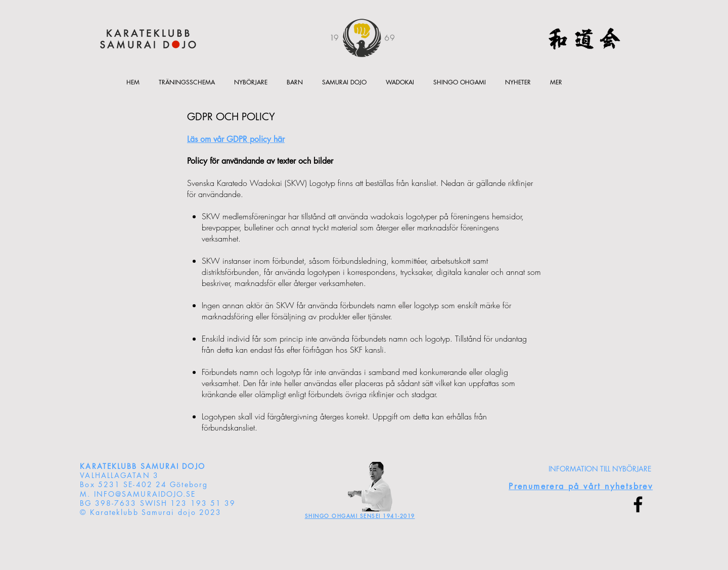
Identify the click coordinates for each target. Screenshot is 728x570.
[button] (295, 82)
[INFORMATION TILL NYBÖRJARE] (600, 469)
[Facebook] (638, 504)
